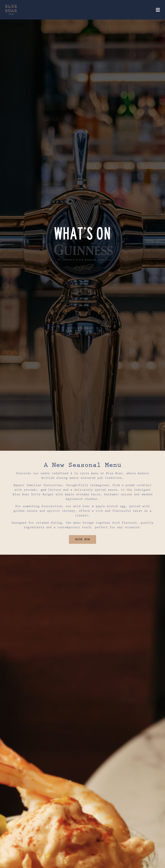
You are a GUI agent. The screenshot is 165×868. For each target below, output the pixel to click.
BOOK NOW (82, 539)
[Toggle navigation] (158, 10)
